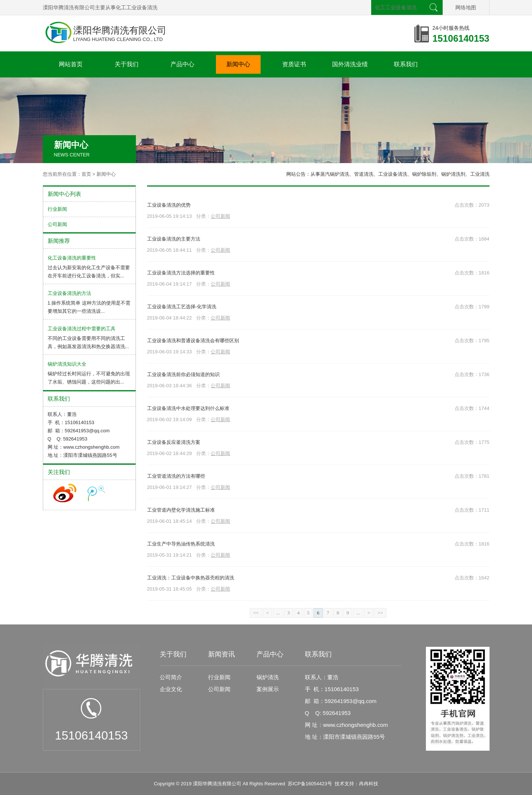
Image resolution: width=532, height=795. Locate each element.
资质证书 (294, 64)
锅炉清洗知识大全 (67, 364)
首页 (86, 174)
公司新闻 (220, 216)
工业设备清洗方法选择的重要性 (181, 273)
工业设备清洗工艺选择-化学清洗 (182, 307)
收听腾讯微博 (96, 493)
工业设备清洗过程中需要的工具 (82, 329)
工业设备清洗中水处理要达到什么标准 (188, 408)
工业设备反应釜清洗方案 (174, 442)
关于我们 (127, 64)
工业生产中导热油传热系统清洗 (181, 544)
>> (380, 613)
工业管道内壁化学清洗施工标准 (181, 510)
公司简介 (171, 677)
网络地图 (466, 7)
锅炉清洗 (268, 677)
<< (256, 613)
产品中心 (182, 64)
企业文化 (171, 689)
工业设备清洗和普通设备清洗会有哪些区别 (193, 341)
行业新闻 (57, 209)
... (278, 613)
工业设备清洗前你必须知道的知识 (183, 374)
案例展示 (268, 689)
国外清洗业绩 (350, 64)
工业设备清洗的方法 (69, 293)
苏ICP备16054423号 (310, 784)
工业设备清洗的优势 (169, 205)
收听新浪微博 (65, 493)
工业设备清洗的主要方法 (174, 239)
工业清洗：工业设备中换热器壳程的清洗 (191, 578)
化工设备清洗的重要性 (72, 258)
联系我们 (406, 64)
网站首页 (71, 64)
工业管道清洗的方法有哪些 (176, 476)
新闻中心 (238, 64)
